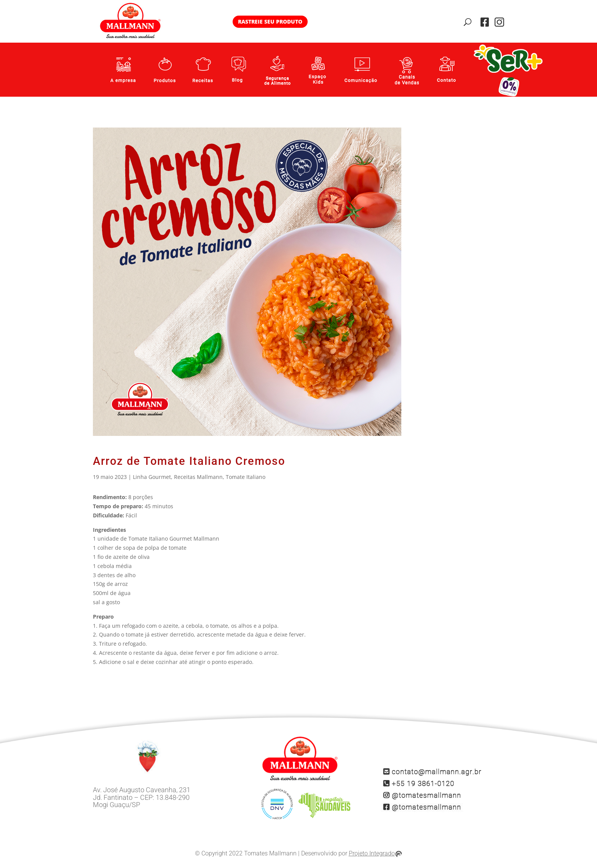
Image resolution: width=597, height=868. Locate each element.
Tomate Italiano (246, 477)
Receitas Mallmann (198, 477)
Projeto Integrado (376, 854)
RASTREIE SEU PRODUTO (270, 22)
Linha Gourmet (152, 477)
